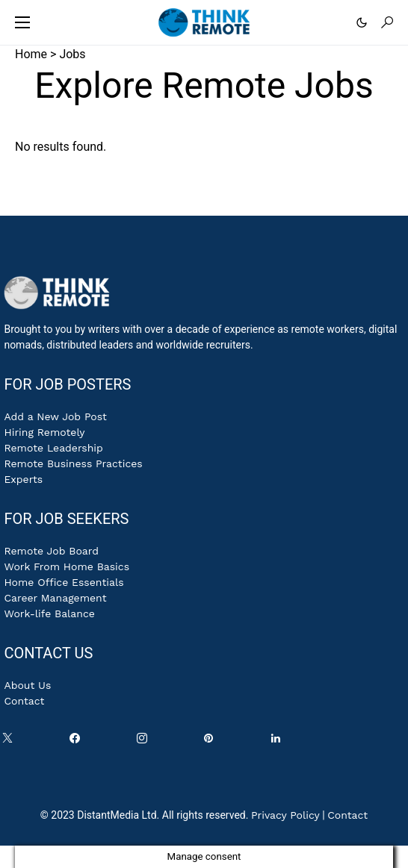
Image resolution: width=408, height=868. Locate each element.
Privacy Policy (285, 815)
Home (31, 54)
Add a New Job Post (55, 416)
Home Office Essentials (64, 582)
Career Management (55, 598)
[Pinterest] (211, 742)
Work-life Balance (49, 613)
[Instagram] (145, 742)
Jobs (72, 54)
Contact (24, 701)
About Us (27, 685)
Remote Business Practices (73, 463)
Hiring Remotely (44, 432)
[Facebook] (78, 742)
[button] (22, 22)
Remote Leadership (53, 448)
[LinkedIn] (279, 742)
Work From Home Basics (67, 566)
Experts (23, 479)
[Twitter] (10, 742)
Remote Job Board (51, 551)
